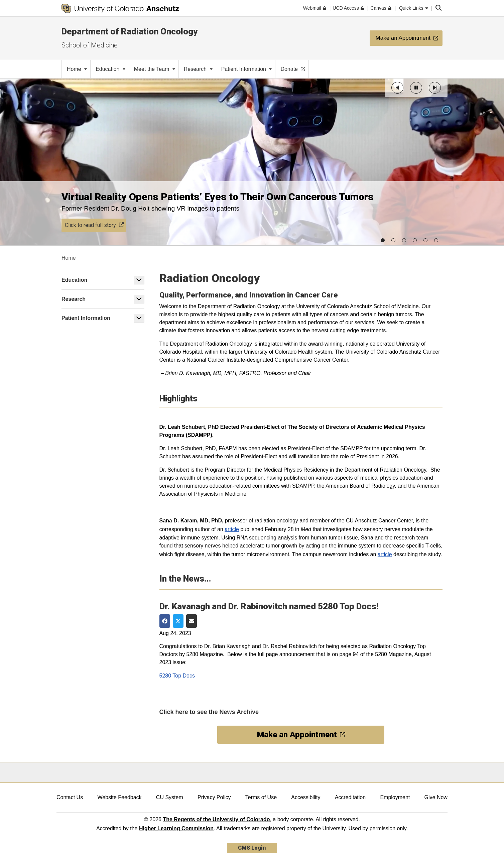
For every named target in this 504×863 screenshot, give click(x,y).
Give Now (436, 797)
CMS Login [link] (252, 848)
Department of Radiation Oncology (130, 31)
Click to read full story (94, 225)
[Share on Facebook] (165, 621)
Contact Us (70, 797)
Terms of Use (261, 797)
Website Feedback (119, 797)
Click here (174, 712)
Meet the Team (155, 69)
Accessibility (306, 797)
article (232, 529)
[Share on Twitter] (178, 621)
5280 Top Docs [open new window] (177, 676)
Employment (395, 797)
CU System (170, 797)
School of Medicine (90, 45)
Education (111, 69)
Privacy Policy (214, 797)
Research (198, 69)
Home (77, 69)
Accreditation (350, 797)
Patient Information (247, 69)
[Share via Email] (192, 621)
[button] (397, 88)
